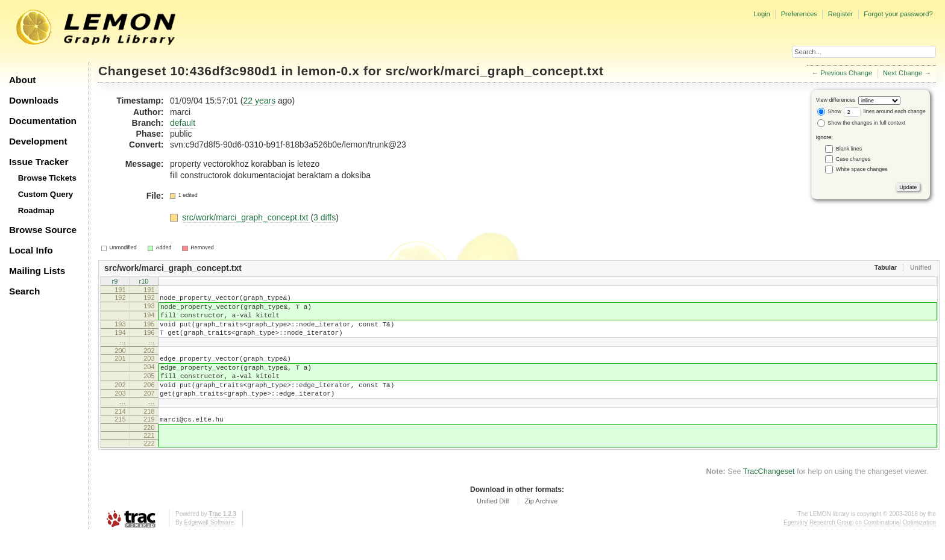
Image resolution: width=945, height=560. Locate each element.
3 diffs (325, 217)
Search (24, 291)
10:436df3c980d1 (224, 71)
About (22, 80)
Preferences (799, 14)
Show (829, 111)
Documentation (43, 121)
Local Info (31, 250)
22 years (259, 101)
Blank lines (849, 149)
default (183, 123)
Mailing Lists (37, 271)
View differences (836, 100)
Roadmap (36, 210)
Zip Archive (541, 526)
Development (38, 141)
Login (761, 14)
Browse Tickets (47, 178)
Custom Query (46, 194)
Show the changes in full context (862, 123)
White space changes (862, 169)
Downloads (34, 100)
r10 (144, 282)
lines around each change (885, 111)
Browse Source (43, 230)
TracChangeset (769, 497)
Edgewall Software (209, 548)
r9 (115, 282)
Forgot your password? (898, 14)
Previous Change (846, 73)
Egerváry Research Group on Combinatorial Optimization (860, 548)
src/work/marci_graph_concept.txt (494, 71)
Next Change (903, 73)
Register (841, 14)
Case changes (853, 159)
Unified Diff (493, 526)
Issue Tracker (39, 162)
